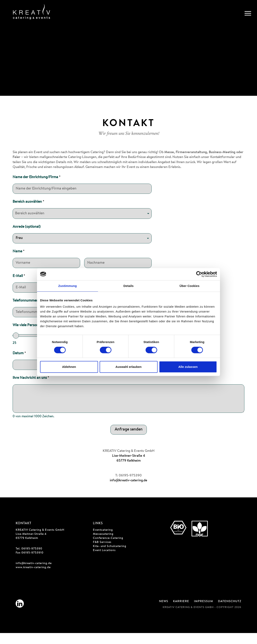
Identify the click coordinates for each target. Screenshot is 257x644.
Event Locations (104, 561)
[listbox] (82, 224)
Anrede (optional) (27, 238)
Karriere (181, 612)
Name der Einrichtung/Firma (37, 188)
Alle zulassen (188, 367)
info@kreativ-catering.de (128, 492)
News (164, 612)
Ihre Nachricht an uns (31, 389)
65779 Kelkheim (129, 472)
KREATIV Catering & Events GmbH (40, 541)
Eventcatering (103, 541)
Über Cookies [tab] (189, 286)
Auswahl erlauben (128, 367)
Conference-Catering (108, 549)
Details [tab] (128, 286)
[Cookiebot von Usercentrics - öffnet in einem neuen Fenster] (199, 274)
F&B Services (102, 553)
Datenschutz (230, 612)
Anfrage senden (129, 441)
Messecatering (103, 545)
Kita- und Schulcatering (110, 557)
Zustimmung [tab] (68, 286)
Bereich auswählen (28, 213)
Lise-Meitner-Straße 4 (129, 467)
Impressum (204, 612)
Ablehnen (69, 367)
